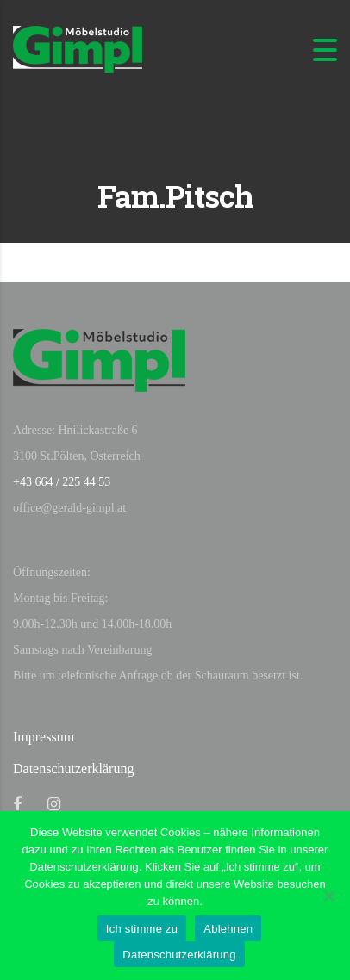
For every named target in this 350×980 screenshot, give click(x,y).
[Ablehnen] (328, 896)
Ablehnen (228, 929)
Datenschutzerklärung (73, 769)
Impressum (44, 737)
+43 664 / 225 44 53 (62, 482)
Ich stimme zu (142, 929)
